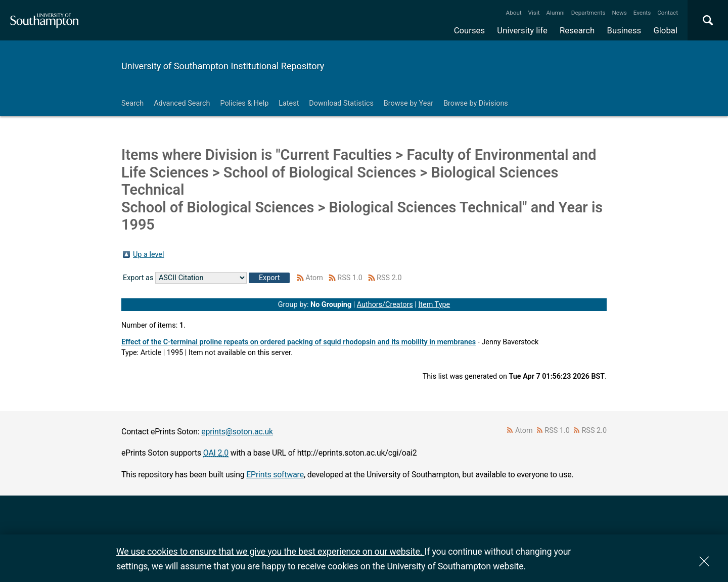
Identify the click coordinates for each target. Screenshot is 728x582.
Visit (534, 13)
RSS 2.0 (389, 278)
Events (642, 13)
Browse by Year (408, 103)
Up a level (148, 255)
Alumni (555, 13)
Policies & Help (244, 103)
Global (665, 30)
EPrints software (275, 475)
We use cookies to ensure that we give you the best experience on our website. (270, 551)
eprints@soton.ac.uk (237, 432)
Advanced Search (182, 103)
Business (624, 30)
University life (522, 30)
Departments (588, 13)
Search (132, 103)
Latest (289, 103)
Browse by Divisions (476, 103)
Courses (469, 30)
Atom (314, 278)
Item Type (434, 305)
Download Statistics (341, 103)
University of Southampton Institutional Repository (223, 66)
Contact (668, 13)
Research (577, 30)
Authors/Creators (385, 305)
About (514, 13)
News (619, 13)
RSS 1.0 (350, 278)
